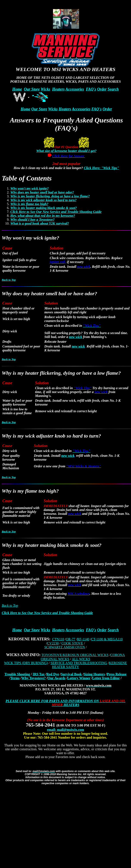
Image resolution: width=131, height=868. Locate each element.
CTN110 (58, 639)
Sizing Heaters (94, 674)
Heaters (58, 89)
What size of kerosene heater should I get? (66, 151)
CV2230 (53, 643)
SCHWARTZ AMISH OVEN (65, 647)
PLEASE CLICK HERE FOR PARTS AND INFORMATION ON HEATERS (65, 703)
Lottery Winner (79, 678)
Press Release (117, 674)
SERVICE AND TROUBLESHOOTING (79, 663)
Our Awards (56, 678)
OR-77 (71, 639)
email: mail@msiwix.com (65, 730)
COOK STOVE (72, 643)
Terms (15, 678)
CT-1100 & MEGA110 (107, 639)
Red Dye (53, 674)
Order (102, 89)
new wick (76, 337)
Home (17, 89)
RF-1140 (83, 639)
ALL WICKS (81, 659)
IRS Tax (39, 674)
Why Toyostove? (34, 678)
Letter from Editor (106, 678)
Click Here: (93, 168)
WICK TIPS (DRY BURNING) (26, 663)
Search (113, 89)
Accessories (75, 89)
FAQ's (91, 89)
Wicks (45, 89)
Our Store (32, 89)
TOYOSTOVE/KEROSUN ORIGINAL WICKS (75, 655)
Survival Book (71, 674)
